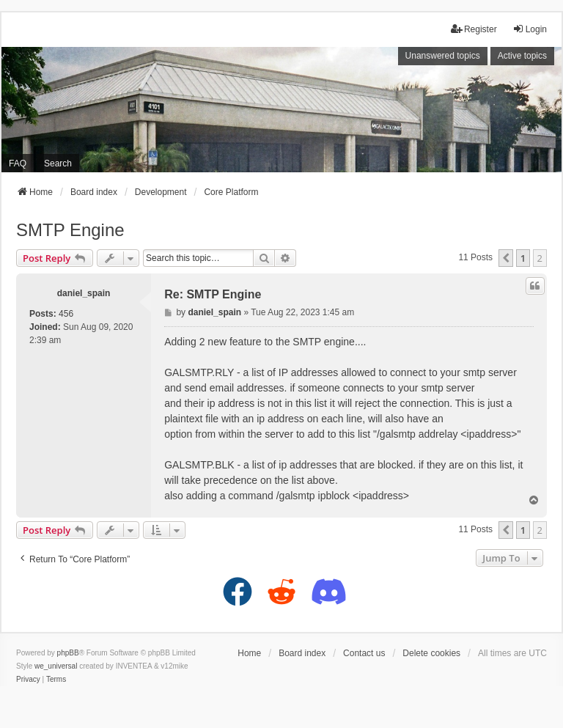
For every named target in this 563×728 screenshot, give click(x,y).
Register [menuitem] (474, 29)
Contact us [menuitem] (364, 653)
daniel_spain (84, 293)
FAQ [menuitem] (18, 163)
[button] (506, 258)
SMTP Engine (70, 230)
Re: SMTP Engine (213, 294)
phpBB (68, 653)
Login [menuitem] (530, 29)
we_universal (56, 666)
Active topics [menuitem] (522, 56)
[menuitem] (28, 680)
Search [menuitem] (58, 163)
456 (66, 314)
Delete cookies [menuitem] (431, 653)
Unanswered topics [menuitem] (443, 56)
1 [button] (523, 258)
